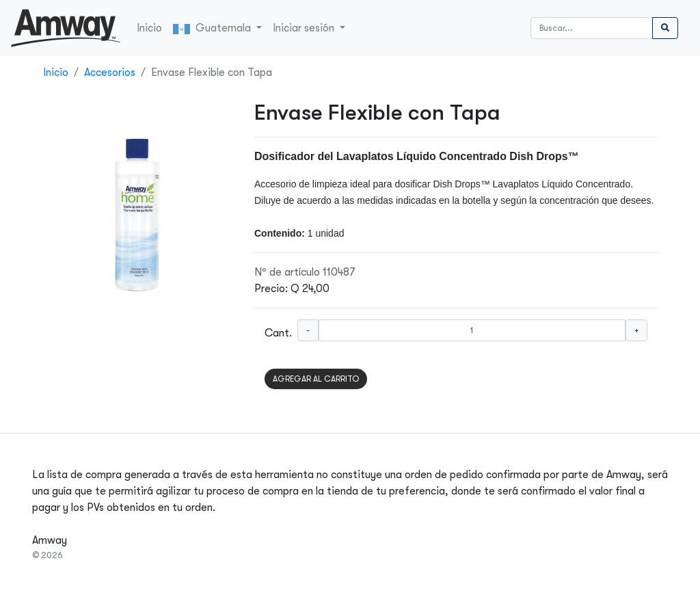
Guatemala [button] (213, 28)
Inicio (149, 28)
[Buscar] (592, 28)
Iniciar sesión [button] (305, 28)
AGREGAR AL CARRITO (316, 379)
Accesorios (110, 73)
